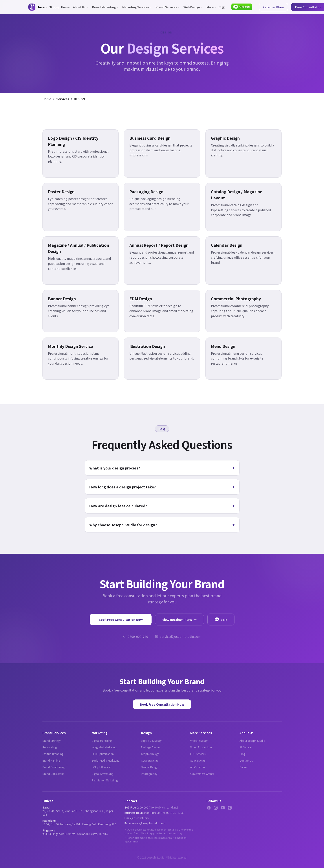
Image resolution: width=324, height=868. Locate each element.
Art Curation (198, 767)
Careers (244, 767)
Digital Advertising (103, 774)
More (212, 7)
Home (65, 7)
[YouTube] (223, 808)
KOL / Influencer (101, 767)
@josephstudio (139, 818)
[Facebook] (209, 808)
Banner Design (150, 767)
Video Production (201, 747)
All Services (246, 747)
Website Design (199, 741)
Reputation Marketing (105, 780)
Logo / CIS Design (152, 741)
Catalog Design (150, 760)
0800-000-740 (135, 636)
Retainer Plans (274, 7)
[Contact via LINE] (242, 7)
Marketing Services (137, 7)
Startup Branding (53, 754)
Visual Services (168, 7)
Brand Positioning (53, 767)
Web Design (193, 7)
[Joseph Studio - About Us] (44, 7)
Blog (242, 754)
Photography (149, 774)
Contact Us (246, 760)
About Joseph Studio (252, 741)
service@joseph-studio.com (178, 636)
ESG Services (198, 754)
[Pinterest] (230, 808)
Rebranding (50, 747)
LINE (221, 619)
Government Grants (202, 774)
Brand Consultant (53, 774)
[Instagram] (216, 808)
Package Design (150, 747)
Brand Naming (51, 760)
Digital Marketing (102, 741)
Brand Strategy (51, 741)
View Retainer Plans (179, 619)
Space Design (198, 760)
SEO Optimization (103, 754)
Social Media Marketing (106, 760)
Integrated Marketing (104, 747)
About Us (81, 7)
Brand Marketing (105, 7)
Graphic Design (150, 754)
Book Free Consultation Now (121, 619)
